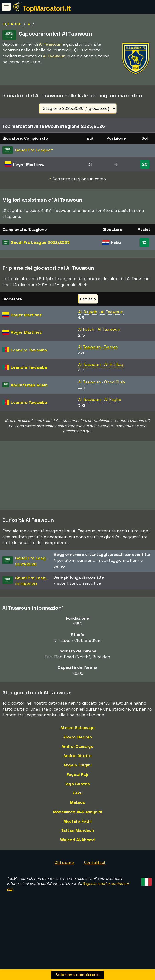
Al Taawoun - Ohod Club (101, 382)
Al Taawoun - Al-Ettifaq (101, 364)
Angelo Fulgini (78, 766)
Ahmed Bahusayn (78, 729)
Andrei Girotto (77, 757)
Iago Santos (78, 785)
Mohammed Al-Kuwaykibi (78, 813)
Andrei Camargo (77, 748)
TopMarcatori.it (46, 8)
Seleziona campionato (77, 975)
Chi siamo (64, 864)
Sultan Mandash (78, 832)
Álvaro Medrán (78, 738)
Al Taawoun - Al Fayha (100, 399)
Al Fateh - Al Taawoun (99, 329)
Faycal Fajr (78, 776)
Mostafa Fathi (78, 822)
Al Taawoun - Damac (98, 347)
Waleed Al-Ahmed (78, 841)
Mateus (77, 804)
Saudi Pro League (40, 242)
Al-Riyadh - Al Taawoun (101, 312)
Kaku (77, 794)
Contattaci (94, 864)
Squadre (12, 24)
